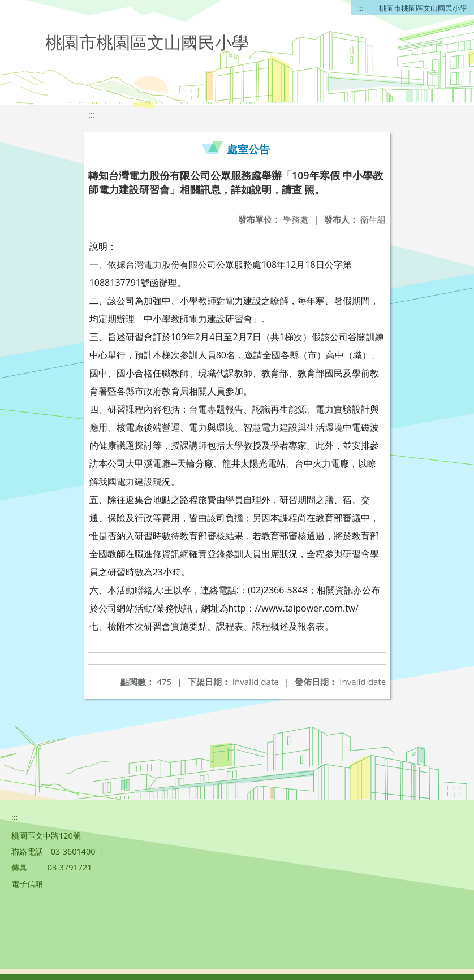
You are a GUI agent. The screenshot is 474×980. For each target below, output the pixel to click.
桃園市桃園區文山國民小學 (423, 8)
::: (361, 8)
